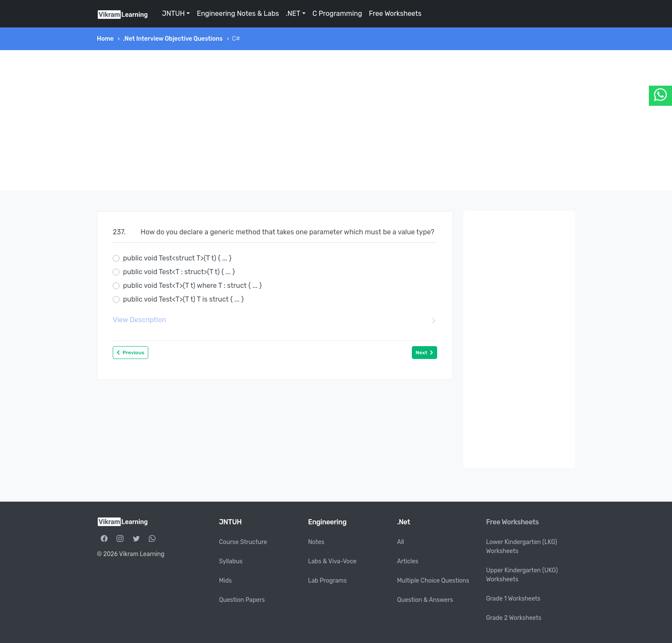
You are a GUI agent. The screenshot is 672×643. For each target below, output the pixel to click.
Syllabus (231, 561)
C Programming (337, 13)
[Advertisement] (336, 120)
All (401, 542)
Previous (130, 353)
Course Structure (243, 542)
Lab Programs (327, 581)
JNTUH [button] (173, 13)
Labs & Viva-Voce (332, 561)
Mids (225, 581)
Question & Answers (425, 600)
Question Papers (242, 600)
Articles (408, 561)
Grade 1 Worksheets (513, 599)
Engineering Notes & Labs (238, 13)
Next (424, 353)
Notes (316, 542)
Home (105, 39)
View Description (275, 320)
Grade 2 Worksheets (514, 618)
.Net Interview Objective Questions (173, 39)
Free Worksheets (395, 13)
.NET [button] (293, 13)
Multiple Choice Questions (433, 581)
